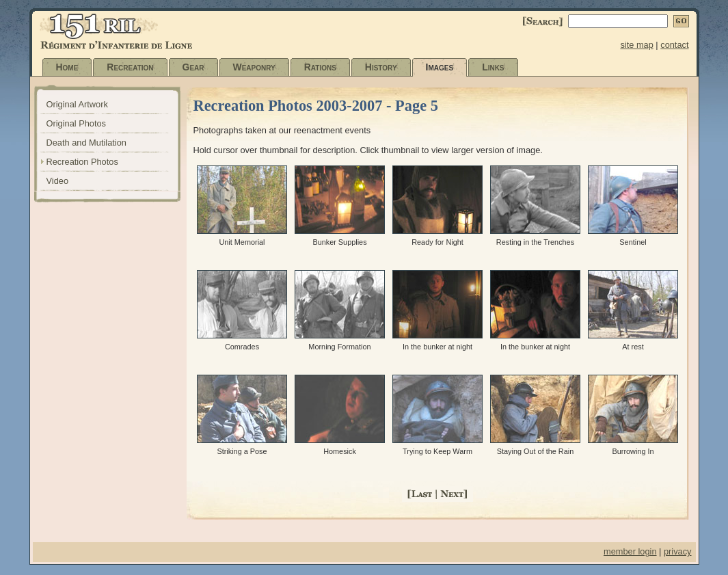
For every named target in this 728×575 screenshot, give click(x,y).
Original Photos (77, 123)
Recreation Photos (82, 162)
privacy (678, 551)
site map (636, 45)
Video (58, 181)
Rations (320, 67)
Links (493, 67)
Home (67, 67)
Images (440, 67)
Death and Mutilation (86, 143)
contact (674, 45)
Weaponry (254, 67)
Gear (193, 67)
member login (630, 551)
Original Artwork (77, 104)
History (381, 67)
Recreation (130, 67)
